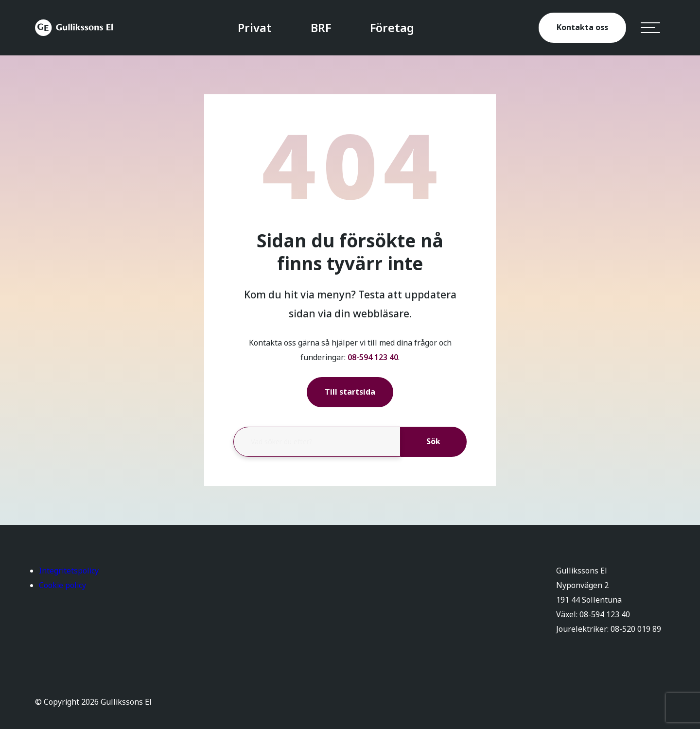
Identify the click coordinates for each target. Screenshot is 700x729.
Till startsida (350, 392)
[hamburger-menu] (650, 28)
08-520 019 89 (636, 629)
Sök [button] (433, 442)
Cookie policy (62, 585)
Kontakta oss (582, 27)
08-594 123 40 (373, 357)
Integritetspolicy (69, 571)
